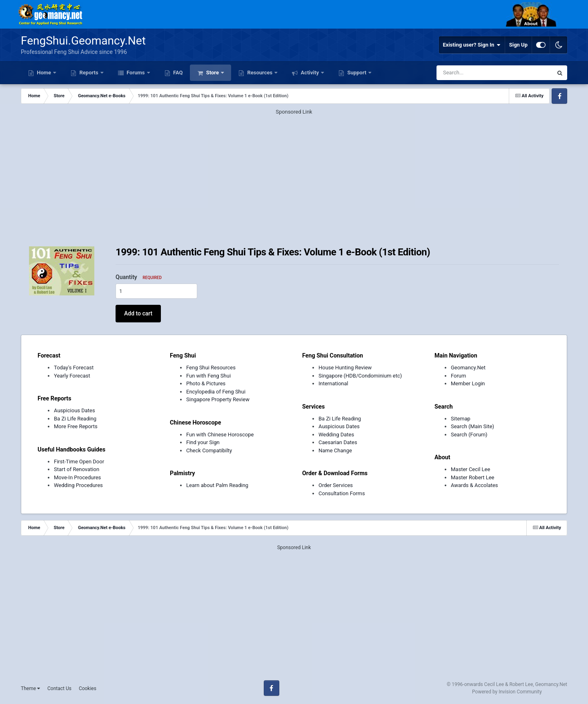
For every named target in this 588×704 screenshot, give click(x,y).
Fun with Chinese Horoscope (220, 435)
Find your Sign (203, 442)
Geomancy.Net (468, 368)
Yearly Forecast (72, 376)
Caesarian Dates (338, 442)
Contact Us (59, 688)
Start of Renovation (77, 469)
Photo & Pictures (206, 383)
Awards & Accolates (474, 485)
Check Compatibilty (209, 450)
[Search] (473, 73)
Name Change (335, 450)
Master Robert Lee (473, 477)
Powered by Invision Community (507, 692)
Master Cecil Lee (470, 469)
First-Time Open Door (79, 462)
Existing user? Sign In (472, 45)
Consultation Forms (342, 493)
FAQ (177, 73)
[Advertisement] (294, 173)
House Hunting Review (345, 368)
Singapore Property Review (218, 399)
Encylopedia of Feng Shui (216, 392)
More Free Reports (76, 426)
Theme (30, 688)
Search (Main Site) (472, 426)
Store (212, 73)
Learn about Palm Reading (217, 485)
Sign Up (518, 45)
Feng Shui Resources (211, 368)
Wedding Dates (336, 435)
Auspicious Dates (75, 410)
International (333, 383)
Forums (136, 73)
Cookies (88, 688)
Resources (260, 73)
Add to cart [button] (138, 313)
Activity (310, 73)
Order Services (336, 485)
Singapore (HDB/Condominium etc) (360, 376)
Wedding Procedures (78, 485)
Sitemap (461, 419)
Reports (89, 73)
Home (44, 73)
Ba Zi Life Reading (75, 419)
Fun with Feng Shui (208, 376)
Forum (458, 376)
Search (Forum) (469, 435)
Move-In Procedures (77, 477)
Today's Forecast (74, 368)
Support (357, 73)
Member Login (468, 383)
